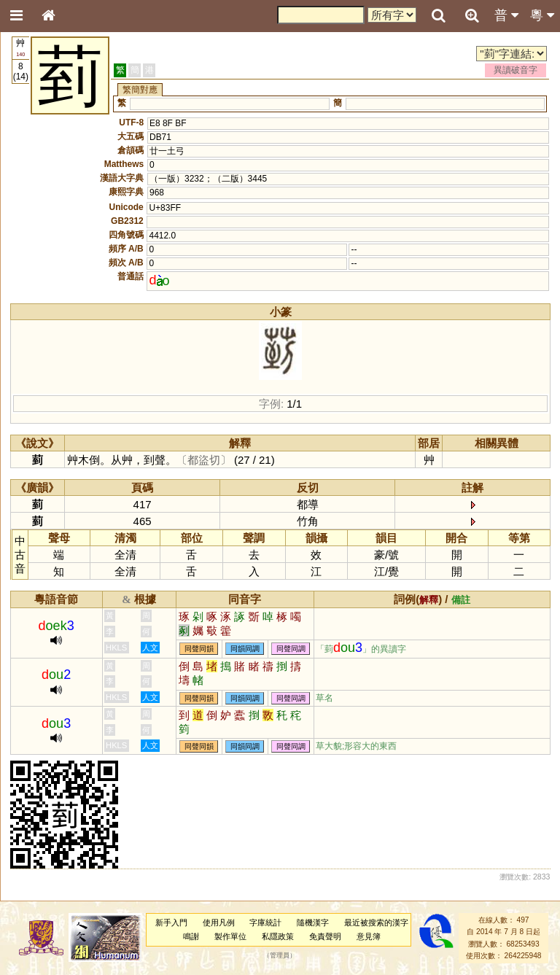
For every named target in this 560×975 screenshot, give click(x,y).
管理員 (280, 955)
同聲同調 (291, 649)
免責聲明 (325, 936)
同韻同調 (245, 649)
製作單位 (230, 936)
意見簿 (369, 936)
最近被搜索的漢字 (376, 922)
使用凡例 (219, 922)
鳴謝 (191, 936)
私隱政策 (278, 936)
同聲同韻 (199, 649)
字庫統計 (265, 922)
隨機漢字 (313, 922)
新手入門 (171, 922)
